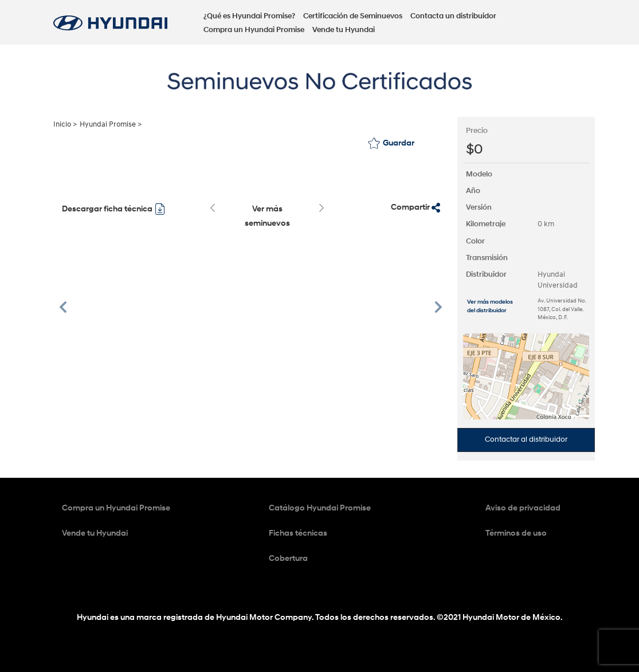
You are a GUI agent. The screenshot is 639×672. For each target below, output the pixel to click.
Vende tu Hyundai (344, 30)
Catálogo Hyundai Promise (320, 508)
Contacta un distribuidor (453, 16)
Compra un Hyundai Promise (254, 30)
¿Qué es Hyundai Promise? (249, 16)
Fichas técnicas (298, 533)
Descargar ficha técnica (114, 209)
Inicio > (65, 124)
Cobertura (288, 558)
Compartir (415, 207)
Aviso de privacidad (523, 508)
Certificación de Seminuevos (353, 16)
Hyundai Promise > (111, 124)
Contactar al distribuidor (526, 439)
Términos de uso (516, 533)
